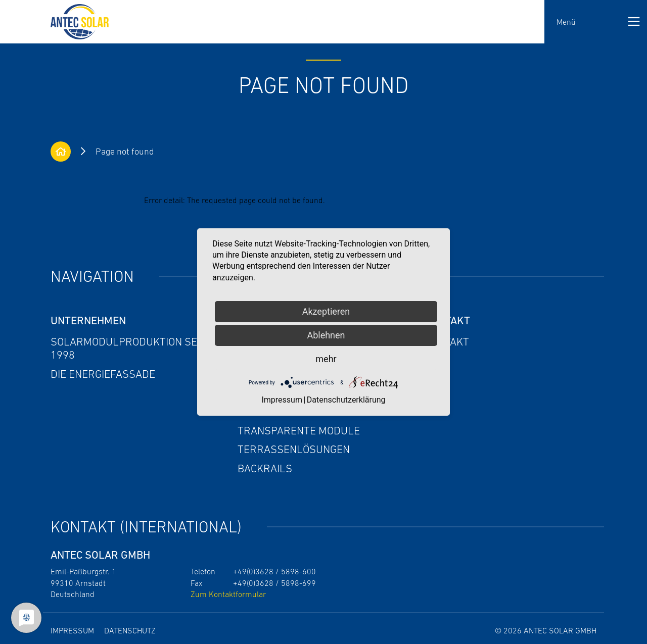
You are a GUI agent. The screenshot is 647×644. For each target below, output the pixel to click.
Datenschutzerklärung (346, 400)
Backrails (265, 468)
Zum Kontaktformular (228, 594)
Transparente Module (299, 431)
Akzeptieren (326, 311)
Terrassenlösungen (294, 449)
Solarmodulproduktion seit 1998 (128, 348)
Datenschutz (130, 630)
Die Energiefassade (103, 374)
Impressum (72, 630)
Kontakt (447, 342)
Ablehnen (326, 335)
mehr (326, 359)
